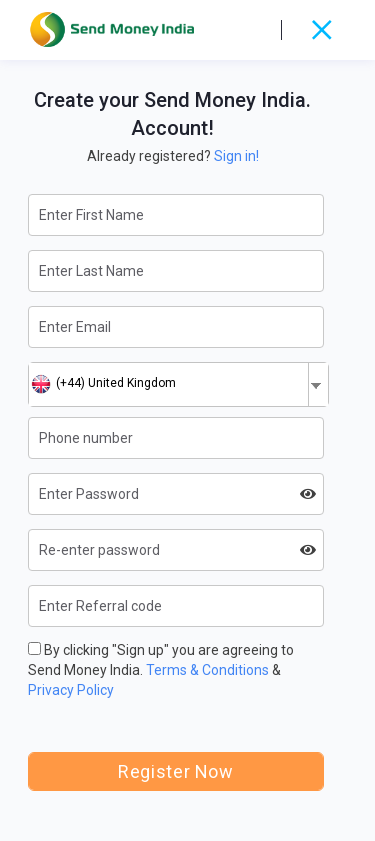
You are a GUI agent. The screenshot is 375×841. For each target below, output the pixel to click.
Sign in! (236, 156)
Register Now (175, 771)
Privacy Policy (71, 690)
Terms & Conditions (207, 670)
